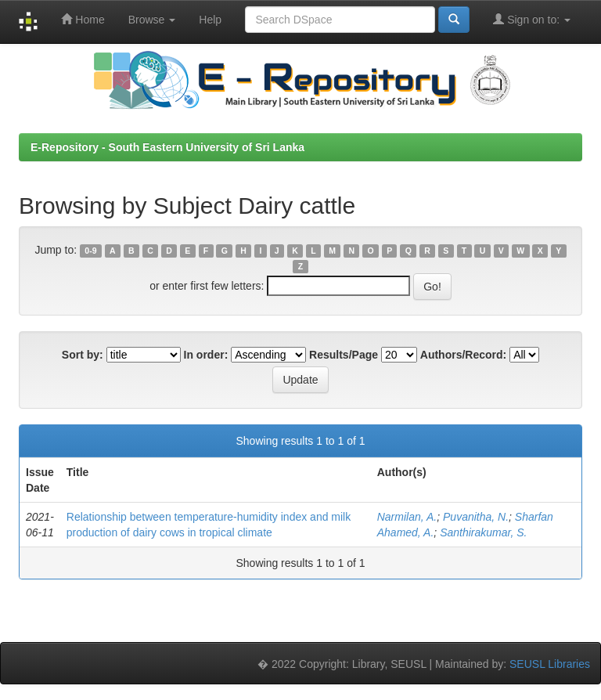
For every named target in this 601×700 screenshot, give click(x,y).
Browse (152, 20)
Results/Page (344, 355)
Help (210, 20)
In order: (206, 355)
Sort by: (83, 355)
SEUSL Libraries (550, 664)
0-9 (90, 251)
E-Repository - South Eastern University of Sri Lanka (167, 147)
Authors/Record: (463, 355)
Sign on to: (532, 19)
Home (83, 19)
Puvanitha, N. (476, 517)
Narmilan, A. (407, 517)
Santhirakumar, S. (483, 532)
